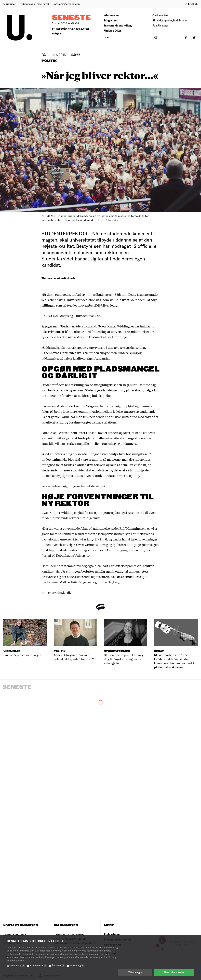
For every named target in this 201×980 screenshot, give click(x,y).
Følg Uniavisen (161, 25)
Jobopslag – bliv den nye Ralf (79, 316)
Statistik (58, 965)
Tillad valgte (135, 972)
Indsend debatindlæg (118, 25)
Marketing (77, 965)
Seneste (71, 18)
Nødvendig (17, 965)
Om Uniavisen (161, 15)
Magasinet (111, 20)
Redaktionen (112, 934)
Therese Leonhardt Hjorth (58, 278)
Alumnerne (111, 15)
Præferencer (38, 965)
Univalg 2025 (113, 30)
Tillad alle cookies (174, 972)
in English (191, 4)
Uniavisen (10, 4)
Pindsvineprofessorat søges (71, 31)
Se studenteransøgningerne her (64, 486)
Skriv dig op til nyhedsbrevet (170, 20)
